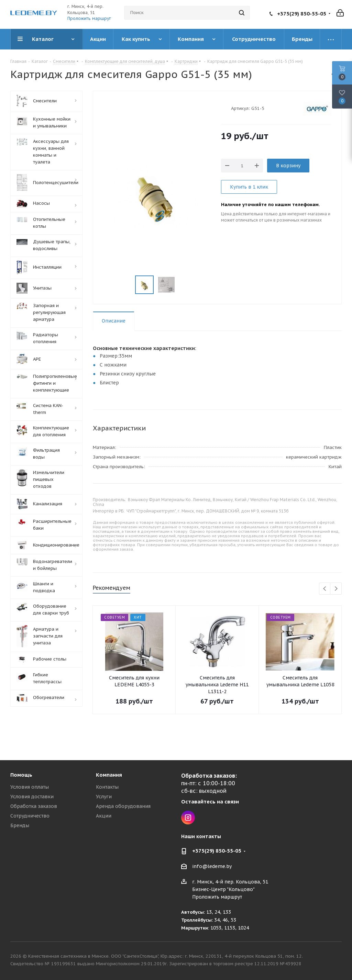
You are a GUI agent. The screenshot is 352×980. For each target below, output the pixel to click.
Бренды (20, 825)
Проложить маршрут (89, 18)
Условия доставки (32, 797)
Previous (325, 589)
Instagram (188, 818)
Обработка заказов (34, 806)
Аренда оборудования (123, 806)
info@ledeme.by (212, 867)
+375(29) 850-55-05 (302, 14)
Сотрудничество (30, 816)
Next (336, 589)
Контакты (107, 787)
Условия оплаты (30, 787)
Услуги (104, 797)
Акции (104, 816)
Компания (109, 775)
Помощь (21, 775)
